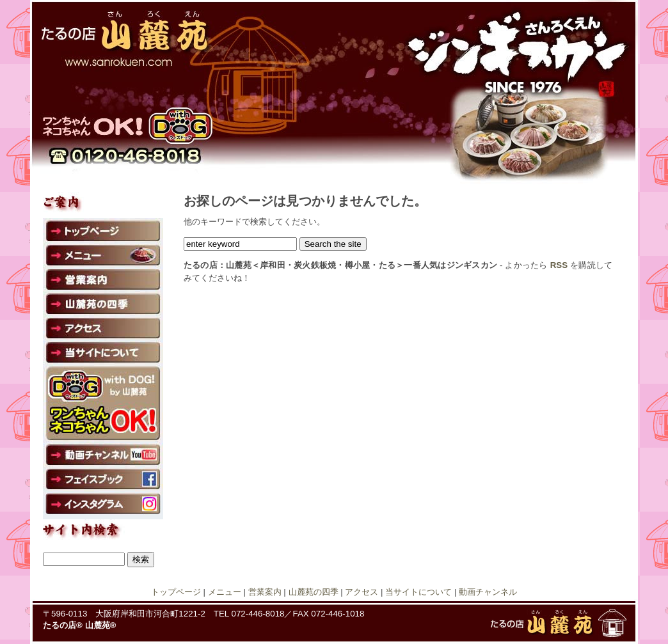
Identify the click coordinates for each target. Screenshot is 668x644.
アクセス (362, 592)
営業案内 (265, 592)
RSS (559, 265)
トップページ (176, 592)
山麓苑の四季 (314, 592)
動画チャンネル (488, 592)
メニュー (225, 592)
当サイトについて (418, 592)
